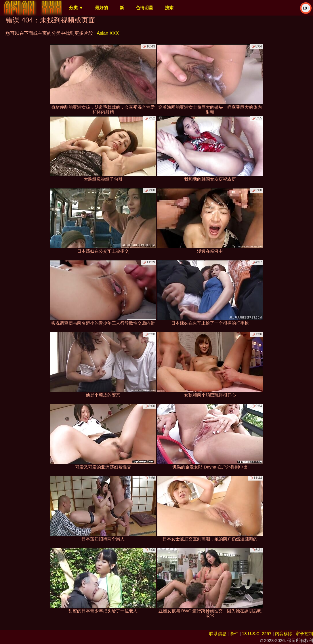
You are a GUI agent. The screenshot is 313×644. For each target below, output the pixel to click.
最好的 (101, 8)
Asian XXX (108, 33)
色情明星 (144, 8)
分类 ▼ (76, 8)
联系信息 (218, 633)
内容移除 (284, 633)
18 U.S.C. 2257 (257, 633)
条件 (234, 633)
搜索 (169, 8)
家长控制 (304, 633)
